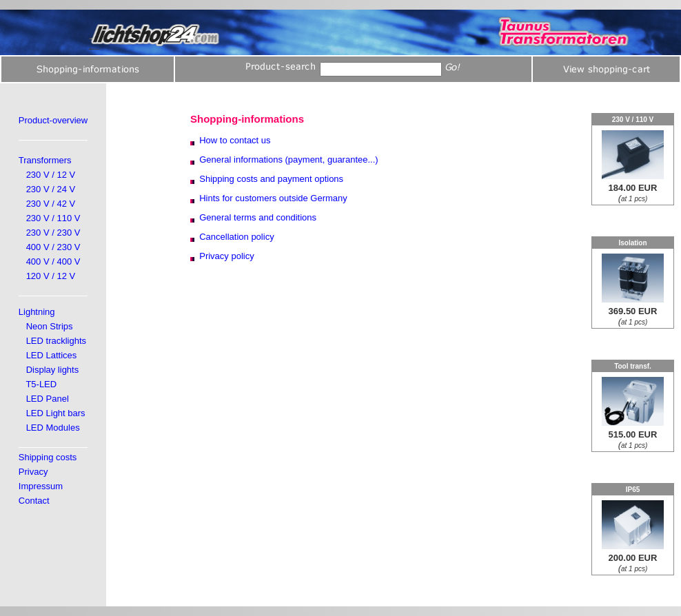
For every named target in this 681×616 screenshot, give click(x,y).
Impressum (41, 486)
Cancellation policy (236, 237)
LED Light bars (56, 413)
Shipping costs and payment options (271, 179)
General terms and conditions (258, 217)
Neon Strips (50, 326)
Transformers (45, 160)
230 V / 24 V (51, 189)
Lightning (37, 312)
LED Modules (53, 428)
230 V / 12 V (51, 175)
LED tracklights (56, 341)
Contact (34, 501)
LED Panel (48, 399)
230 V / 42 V (51, 204)
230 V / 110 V (53, 218)
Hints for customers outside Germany (273, 198)
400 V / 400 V (53, 261)
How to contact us (235, 140)
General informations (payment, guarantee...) (288, 160)
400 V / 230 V (53, 247)
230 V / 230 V (53, 233)
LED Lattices (52, 355)
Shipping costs (48, 457)
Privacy (33, 472)
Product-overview (53, 120)
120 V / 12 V (51, 276)
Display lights (53, 370)
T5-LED (41, 384)
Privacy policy (226, 256)
